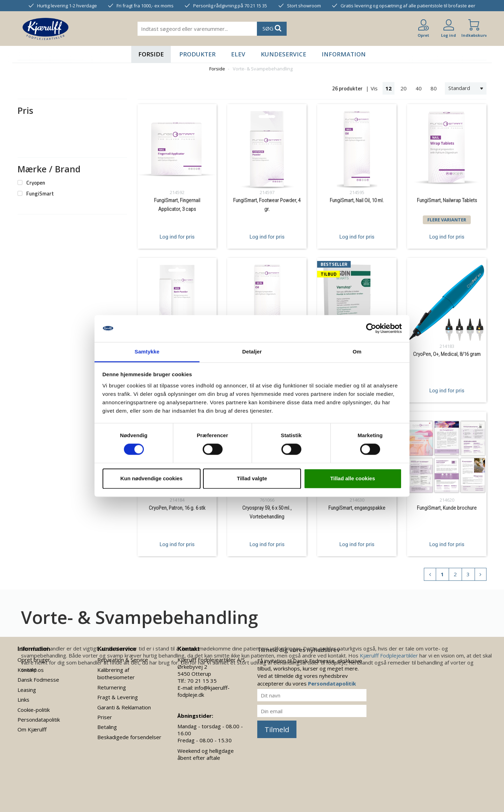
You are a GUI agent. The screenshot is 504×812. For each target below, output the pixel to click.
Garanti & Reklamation (124, 707)
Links (23, 700)
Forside (151, 54)
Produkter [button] (197, 54)
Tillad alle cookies (352, 478)
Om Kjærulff (32, 729)
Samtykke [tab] (147, 352)
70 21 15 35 (202, 681)
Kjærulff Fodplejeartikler (389, 655)
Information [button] (344, 54)
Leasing (27, 690)
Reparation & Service (123, 660)
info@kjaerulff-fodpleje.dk (204, 691)
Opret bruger (34, 660)
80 (434, 88)
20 (404, 88)
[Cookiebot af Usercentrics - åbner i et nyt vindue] (371, 329)
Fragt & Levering (118, 697)
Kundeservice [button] (283, 54)
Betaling (107, 727)
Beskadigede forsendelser (129, 737)
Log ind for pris (177, 237)
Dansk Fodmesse (38, 680)
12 (388, 88)
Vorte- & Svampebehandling (263, 69)
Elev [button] (238, 54)
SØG (272, 28)
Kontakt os (31, 670)
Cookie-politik (34, 710)
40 (419, 88)
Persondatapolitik (39, 720)
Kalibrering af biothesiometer (116, 673)
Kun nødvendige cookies (152, 478)
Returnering (112, 687)
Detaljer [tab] (252, 352)
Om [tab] (357, 352)
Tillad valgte (252, 478)
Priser (105, 717)
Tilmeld (277, 730)
